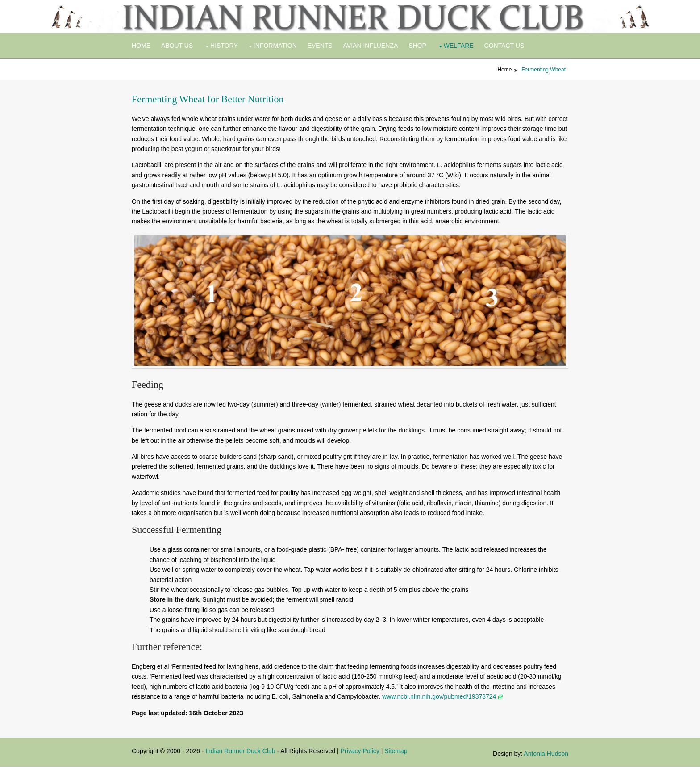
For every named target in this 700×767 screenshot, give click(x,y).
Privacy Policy (360, 751)
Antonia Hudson (546, 754)
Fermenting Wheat (544, 70)
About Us (177, 46)
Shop (417, 46)
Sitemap (396, 751)
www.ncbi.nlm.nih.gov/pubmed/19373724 (443, 696)
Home (141, 46)
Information (275, 46)
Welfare (459, 46)
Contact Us (504, 46)
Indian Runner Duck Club (240, 751)
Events (320, 46)
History (224, 46)
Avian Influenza (371, 46)
